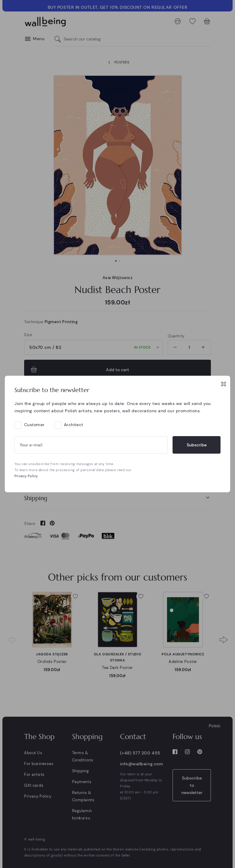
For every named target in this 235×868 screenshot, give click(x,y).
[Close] (224, 384)
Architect (74, 425)
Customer (34, 425)
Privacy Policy (26, 476)
